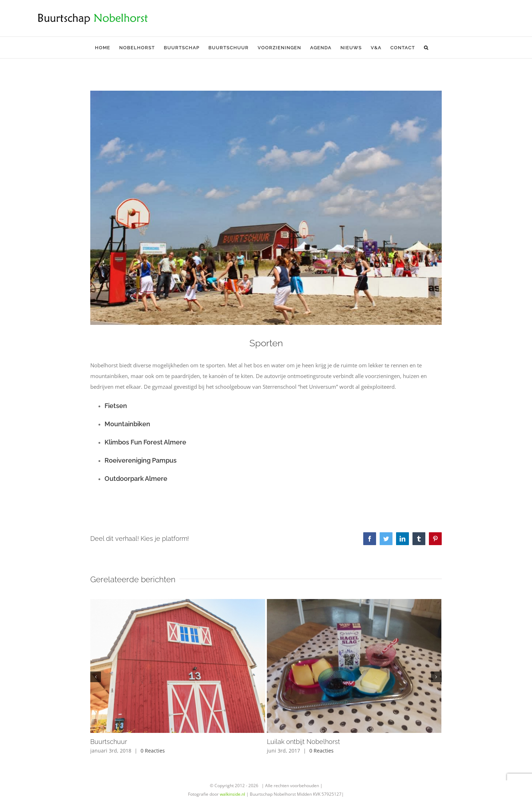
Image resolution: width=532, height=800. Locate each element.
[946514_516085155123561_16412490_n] (266, 208)
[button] (426, 47)
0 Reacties (153, 751)
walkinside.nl (232, 794)
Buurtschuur (109, 742)
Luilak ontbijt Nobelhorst (303, 742)
